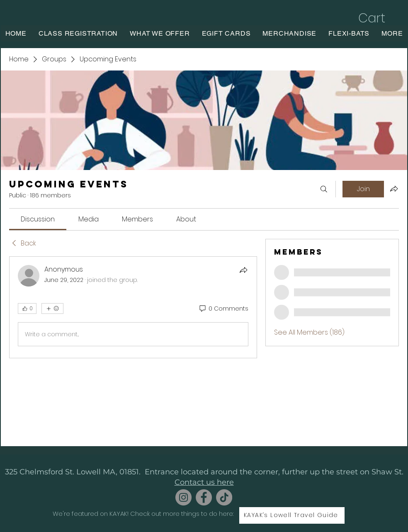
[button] (380, 18)
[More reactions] (52, 309)
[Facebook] (204, 497)
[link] (38, 219)
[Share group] (394, 189)
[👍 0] (27, 309)
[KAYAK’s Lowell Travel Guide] (292, 515)
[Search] (324, 189)
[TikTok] (224, 497)
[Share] (243, 270)
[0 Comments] (223, 309)
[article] (133, 307)
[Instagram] (183, 497)
